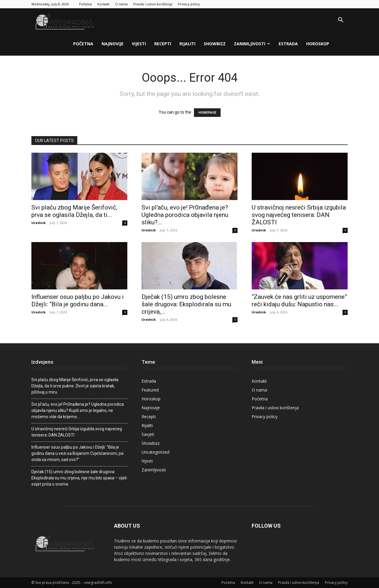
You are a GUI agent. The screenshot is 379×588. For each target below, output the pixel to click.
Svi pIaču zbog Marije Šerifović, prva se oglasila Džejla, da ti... (74, 211)
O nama (121, 4)
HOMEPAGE (207, 113)
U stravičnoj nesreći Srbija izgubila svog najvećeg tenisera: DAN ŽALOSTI (299, 215)
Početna (85, 4)
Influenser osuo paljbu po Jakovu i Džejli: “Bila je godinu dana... (78, 301)
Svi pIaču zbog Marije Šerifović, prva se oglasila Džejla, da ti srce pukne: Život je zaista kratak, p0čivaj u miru (75, 386)
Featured (150, 390)
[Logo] (65, 20)
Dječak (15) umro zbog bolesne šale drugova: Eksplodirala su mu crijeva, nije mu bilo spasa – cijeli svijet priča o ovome (79, 478)
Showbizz (215, 44)
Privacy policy (189, 4)
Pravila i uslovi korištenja (153, 4)
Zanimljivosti (252, 44)
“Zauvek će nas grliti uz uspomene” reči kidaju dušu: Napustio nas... (299, 301)
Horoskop (318, 44)
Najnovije (113, 44)
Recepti (163, 44)
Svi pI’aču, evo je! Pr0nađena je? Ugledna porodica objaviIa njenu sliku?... (185, 215)
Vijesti (139, 44)
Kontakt (103, 4)
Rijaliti (187, 44)
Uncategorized (155, 452)
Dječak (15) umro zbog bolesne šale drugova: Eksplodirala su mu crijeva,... (186, 304)
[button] (341, 21)
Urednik (38, 223)
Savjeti (148, 434)
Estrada (288, 44)
